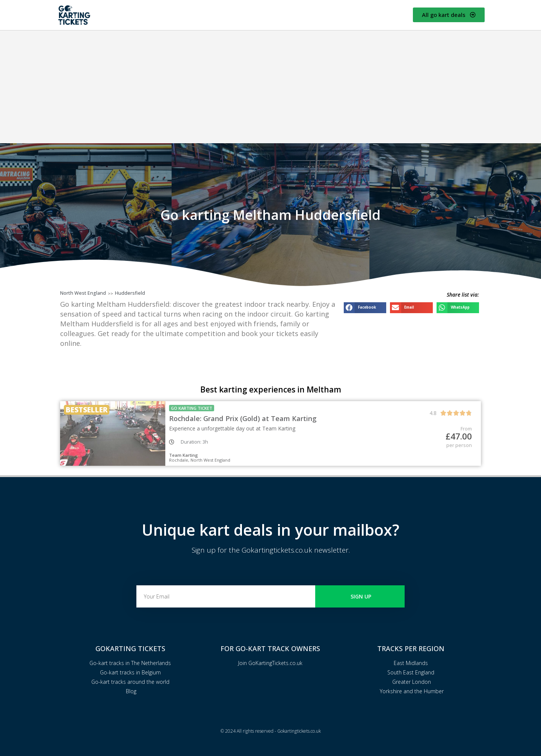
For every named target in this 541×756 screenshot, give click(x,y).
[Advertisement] (270, 87)
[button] (365, 308)
